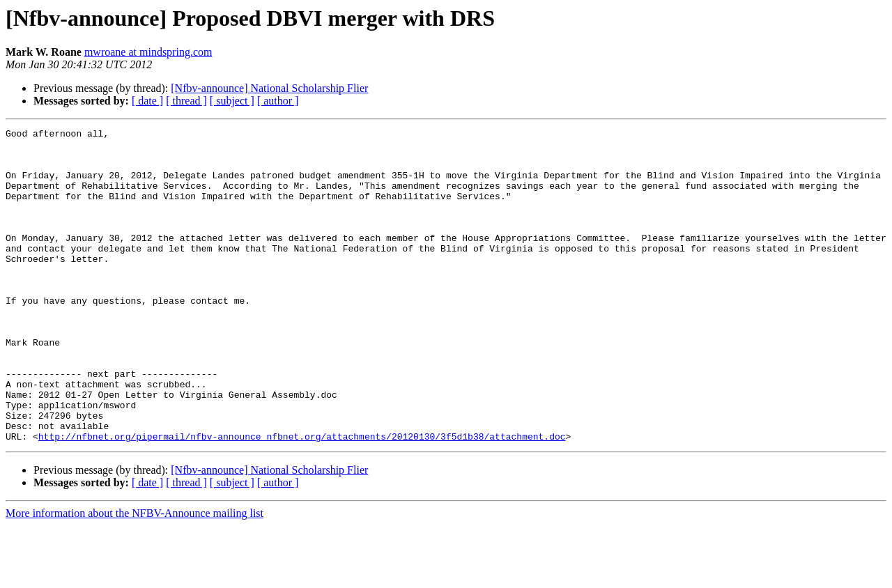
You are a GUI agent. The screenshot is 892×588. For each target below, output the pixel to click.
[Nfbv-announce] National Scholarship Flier (269, 88)
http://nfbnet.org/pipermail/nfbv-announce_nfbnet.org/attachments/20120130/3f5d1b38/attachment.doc (302, 499)
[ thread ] (186, 101)
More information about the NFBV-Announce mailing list (134, 576)
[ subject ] (232, 101)
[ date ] (147, 101)
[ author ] (278, 101)
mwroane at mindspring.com (148, 52)
